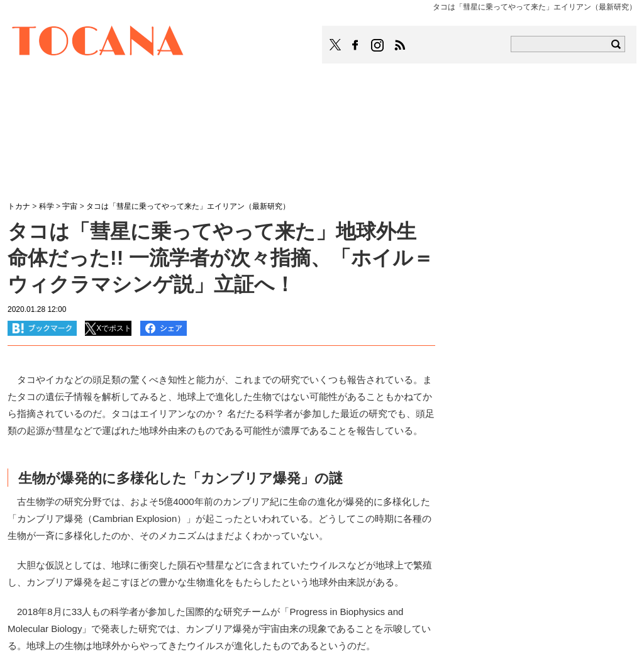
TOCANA (98, 43)
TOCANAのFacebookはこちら (355, 45)
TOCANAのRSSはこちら (400, 45)
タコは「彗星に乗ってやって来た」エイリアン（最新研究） (188, 206)
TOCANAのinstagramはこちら (378, 45)
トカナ (19, 206)
